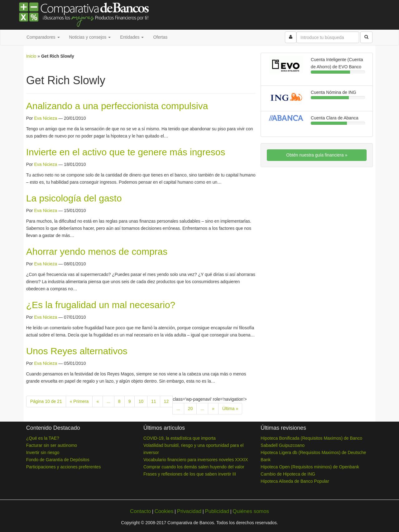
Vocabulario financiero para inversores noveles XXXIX (196, 460)
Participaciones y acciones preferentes (64, 467)
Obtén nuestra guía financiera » (317, 155)
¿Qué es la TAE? (43, 438)
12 (166, 401)
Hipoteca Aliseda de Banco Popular (295, 481)
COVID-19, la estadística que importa (180, 438)
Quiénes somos (251, 511)
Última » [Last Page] (230, 409)
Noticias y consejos (90, 37)
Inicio (31, 56)
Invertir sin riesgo (43, 452)
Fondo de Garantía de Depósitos (58, 460)
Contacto (140, 511)
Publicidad (217, 511)
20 (190, 409)
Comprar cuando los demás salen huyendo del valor (194, 467)
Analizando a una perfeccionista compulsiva (117, 106)
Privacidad (189, 511)
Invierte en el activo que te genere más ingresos (126, 152)
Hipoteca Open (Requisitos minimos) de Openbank (310, 467)
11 (154, 401)
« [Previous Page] (98, 401)
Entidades (132, 37)
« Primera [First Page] (79, 401)
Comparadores (43, 37)
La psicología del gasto (74, 198)
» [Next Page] (213, 409)
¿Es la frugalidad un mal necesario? (101, 305)
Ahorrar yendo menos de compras (97, 251)
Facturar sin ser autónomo (52, 445)
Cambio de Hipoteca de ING (288, 474)
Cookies (164, 511)
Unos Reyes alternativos (77, 351)
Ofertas (160, 37)
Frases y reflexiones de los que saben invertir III (190, 474)
